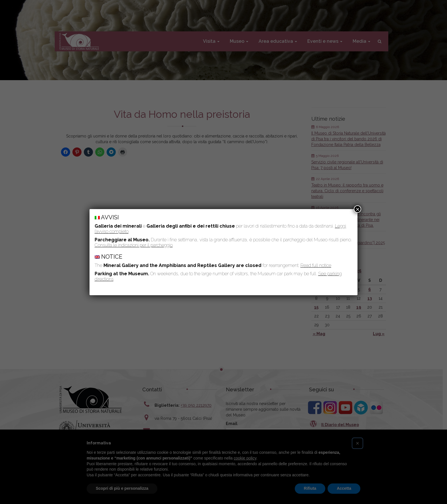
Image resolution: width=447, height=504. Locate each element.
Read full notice (316, 265)
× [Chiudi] (357, 209)
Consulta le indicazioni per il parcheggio (134, 245)
